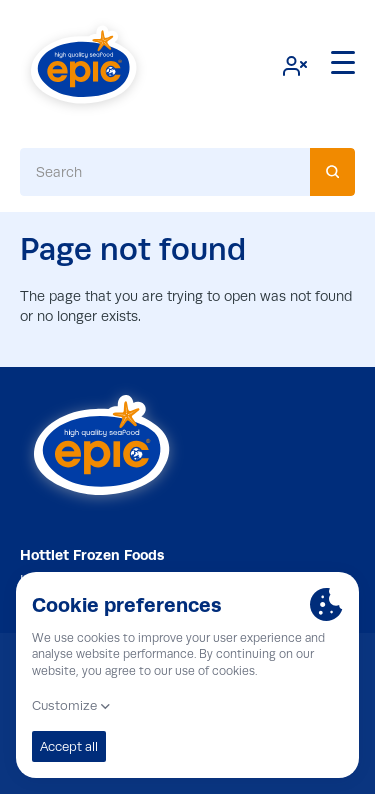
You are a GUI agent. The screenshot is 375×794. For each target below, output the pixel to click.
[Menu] (343, 63)
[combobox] (187, 172)
